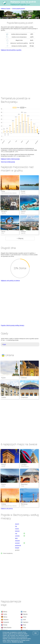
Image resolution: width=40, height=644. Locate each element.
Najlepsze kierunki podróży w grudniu (11, 50)
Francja (3, 466)
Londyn (24, 465)
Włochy (3, 486)
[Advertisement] (20, 72)
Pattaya (23, 231)
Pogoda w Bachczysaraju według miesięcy (13, 325)
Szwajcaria (6, 622)
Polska (25, 617)
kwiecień (17, 531)
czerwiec (17, 536)
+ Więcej (20, 238)
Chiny (24, 627)
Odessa (24, 378)
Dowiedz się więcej (17, 642)
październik (18, 545)
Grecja (25, 612)
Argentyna (26, 622)
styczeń (17, 524)
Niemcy (5, 617)
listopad (17, 548)
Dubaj (3, 191)
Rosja (24, 625)
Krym (4, 344)
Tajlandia (25, 614)
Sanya (3, 231)
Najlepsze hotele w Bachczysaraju (10, 159)
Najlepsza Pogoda (6, 8)
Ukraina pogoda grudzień (19, 8)
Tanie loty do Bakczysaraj (8, 162)
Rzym (4, 484)
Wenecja (24, 504)
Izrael (24, 619)
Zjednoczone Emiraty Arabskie (9, 506)
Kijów (3, 378)
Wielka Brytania (25, 466)
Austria (5, 614)
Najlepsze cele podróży (7, 508)
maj (16, 533)
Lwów (4, 397)
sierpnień (17, 541)
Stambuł (24, 484)
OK (36, 633)
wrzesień (17, 543)
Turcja (22, 486)
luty (16, 526)
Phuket (23, 191)
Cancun (23, 211)
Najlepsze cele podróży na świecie (10, 281)
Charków (24, 397)
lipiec (16, 538)
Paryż (4, 465)
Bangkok (4, 211)
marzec (17, 529)
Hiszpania (6, 619)
